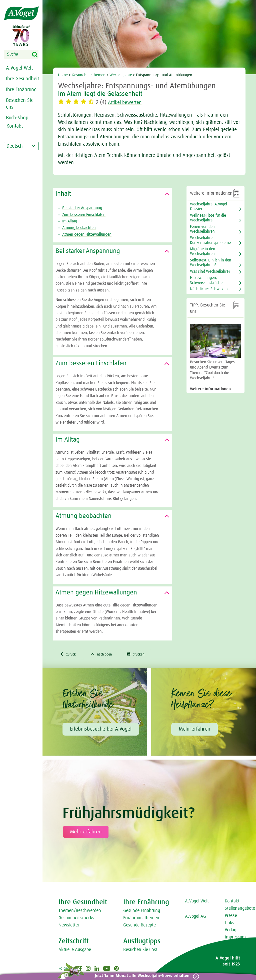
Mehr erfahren (194, 730)
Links (229, 924)
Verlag (230, 931)
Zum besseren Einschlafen (84, 215)
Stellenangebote (240, 909)
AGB (229, 945)
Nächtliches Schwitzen (209, 289)
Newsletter (69, 926)
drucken (142, 655)
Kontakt (232, 902)
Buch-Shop (17, 118)
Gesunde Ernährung (142, 911)
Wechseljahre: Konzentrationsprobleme (210, 240)
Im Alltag (70, 221)
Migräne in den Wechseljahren (203, 251)
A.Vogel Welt (19, 68)
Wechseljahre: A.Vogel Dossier (208, 207)
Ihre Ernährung (21, 90)
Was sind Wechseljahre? (210, 271)
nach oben (105, 655)
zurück (69, 655)
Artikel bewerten (128, 102)
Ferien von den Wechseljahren (202, 229)
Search (38, 55)
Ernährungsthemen (141, 919)
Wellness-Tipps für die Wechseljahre (208, 218)
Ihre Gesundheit (22, 79)
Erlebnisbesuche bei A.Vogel (101, 730)
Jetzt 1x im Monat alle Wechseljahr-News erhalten (140, 976)
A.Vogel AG (195, 917)
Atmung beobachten (79, 228)
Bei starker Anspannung (82, 208)
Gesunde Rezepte (139, 926)
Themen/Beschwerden (80, 911)
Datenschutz (236, 952)
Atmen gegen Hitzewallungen (87, 234)
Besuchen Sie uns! (140, 950)
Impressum (235, 938)
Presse (231, 916)
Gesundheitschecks (76, 919)
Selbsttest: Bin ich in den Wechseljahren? (211, 263)
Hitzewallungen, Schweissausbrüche (206, 280)
